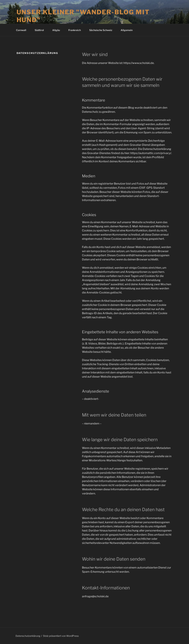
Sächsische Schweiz (102, 30)
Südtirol (41, 30)
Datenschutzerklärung (28, 636)
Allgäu (58, 30)
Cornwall (23, 30)
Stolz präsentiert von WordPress (61, 636)
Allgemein (127, 30)
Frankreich (76, 30)
